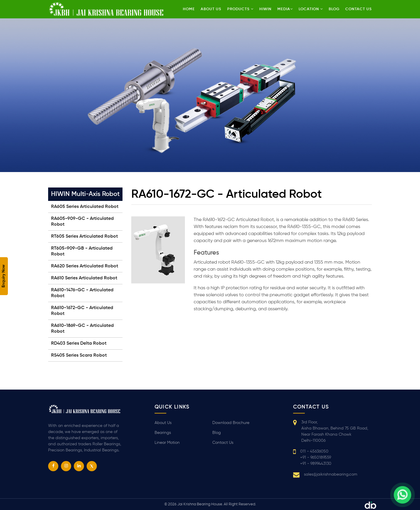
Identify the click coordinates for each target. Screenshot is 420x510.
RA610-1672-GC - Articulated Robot (82, 311)
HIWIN (265, 9)
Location (311, 9)
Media (285, 9)
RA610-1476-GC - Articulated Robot (82, 293)
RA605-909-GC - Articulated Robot (82, 222)
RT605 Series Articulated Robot (84, 236)
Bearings (163, 433)
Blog (334, 9)
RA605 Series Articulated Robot (85, 207)
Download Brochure (231, 423)
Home (189, 9)
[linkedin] (79, 466)
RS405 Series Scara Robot (79, 355)
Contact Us (223, 443)
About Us (211, 9)
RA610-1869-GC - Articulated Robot (82, 329)
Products (240, 9)
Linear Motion (167, 443)
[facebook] (53, 466)
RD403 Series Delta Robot (79, 343)
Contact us (359, 9)
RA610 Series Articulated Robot (84, 278)
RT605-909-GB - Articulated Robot (82, 251)
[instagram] (66, 466)
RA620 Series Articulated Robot (85, 266)
